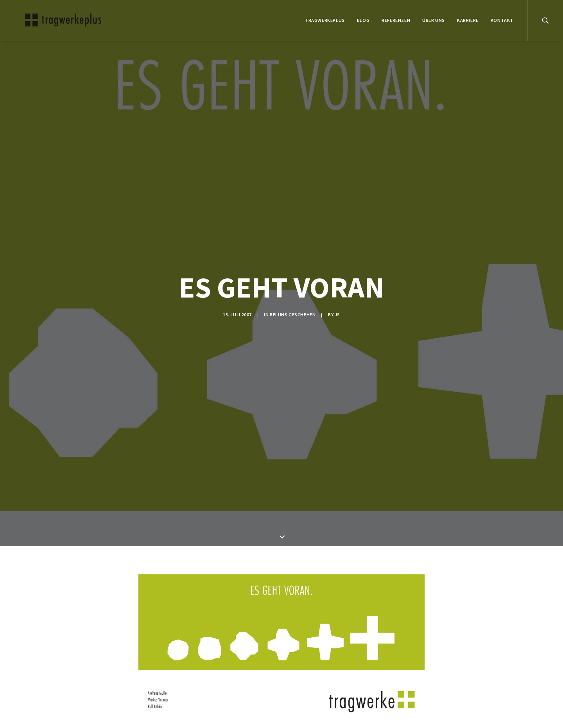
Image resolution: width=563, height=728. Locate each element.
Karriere (468, 20)
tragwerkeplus (325, 20)
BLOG (363, 20)
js (337, 308)
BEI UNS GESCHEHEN (293, 308)
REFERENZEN (396, 20)
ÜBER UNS (434, 20)
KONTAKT (502, 20)
